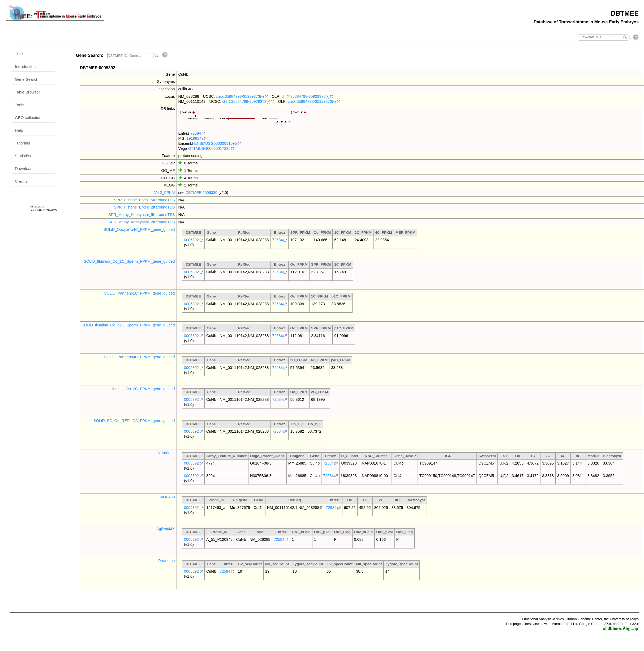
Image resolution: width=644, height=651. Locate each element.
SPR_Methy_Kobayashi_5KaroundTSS (141, 215)
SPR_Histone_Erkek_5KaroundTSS (144, 200)
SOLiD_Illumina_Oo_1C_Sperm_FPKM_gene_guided (129, 261)
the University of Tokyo (621, 619)
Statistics (23, 156)
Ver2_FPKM (165, 193)
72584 (196, 133)
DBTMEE (625, 13)
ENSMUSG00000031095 (216, 143)
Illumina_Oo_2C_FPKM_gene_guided (143, 389)
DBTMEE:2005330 (201, 193)
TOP (19, 54)
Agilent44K (166, 529)
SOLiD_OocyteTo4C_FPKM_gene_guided (139, 229)
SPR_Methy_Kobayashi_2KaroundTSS (141, 222)
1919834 (194, 138)
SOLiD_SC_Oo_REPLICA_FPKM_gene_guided (134, 421)
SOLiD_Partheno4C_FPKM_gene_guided (139, 357)
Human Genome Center (584, 619)
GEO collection (28, 118)
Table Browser (27, 92)
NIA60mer (166, 453)
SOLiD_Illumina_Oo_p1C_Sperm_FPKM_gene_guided (128, 325)
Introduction (25, 67)
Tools (20, 105)
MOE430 (167, 497)
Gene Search (27, 79)
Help (19, 130)
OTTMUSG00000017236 (209, 148)
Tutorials (22, 143)
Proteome (166, 561)
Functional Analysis (543, 619)
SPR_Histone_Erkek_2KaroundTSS (144, 207)
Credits (21, 181)
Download (24, 169)
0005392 (191, 240)
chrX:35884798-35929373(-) (240, 96)
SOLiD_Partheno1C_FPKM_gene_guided (139, 293)
